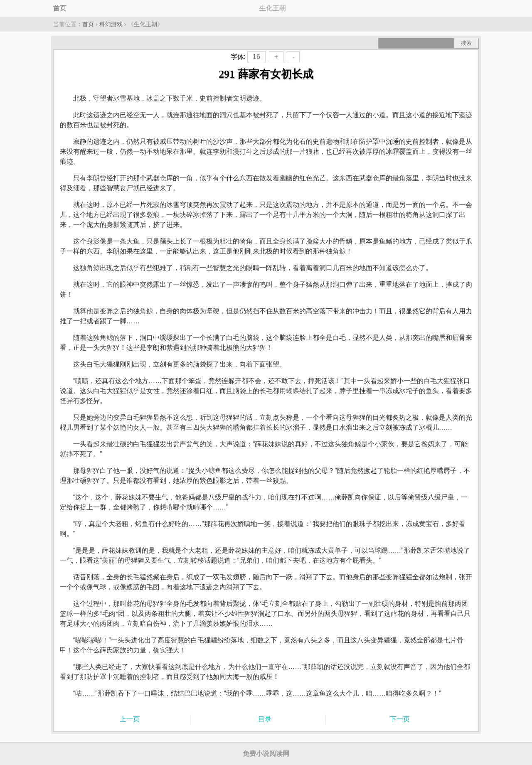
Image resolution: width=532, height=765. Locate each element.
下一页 (400, 719)
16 (256, 57)
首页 (60, 8)
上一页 (130, 719)
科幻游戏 (111, 24)
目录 (265, 719)
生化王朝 (145, 24)
